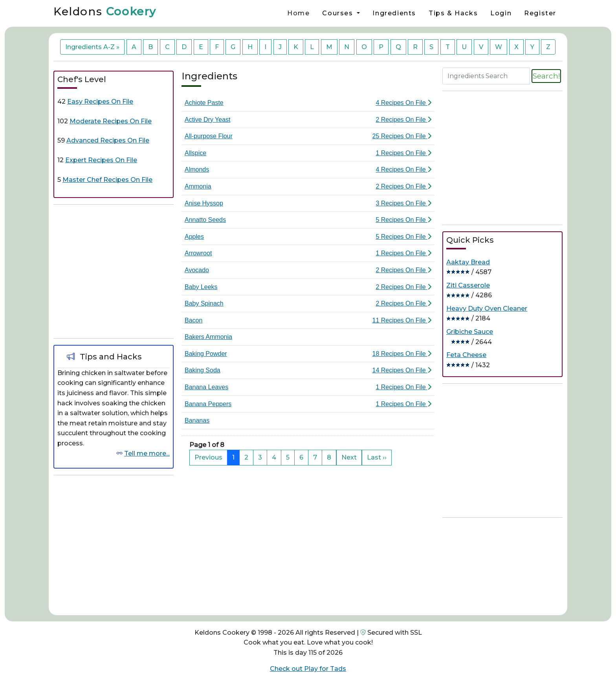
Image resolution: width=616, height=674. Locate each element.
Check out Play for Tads (308, 669)
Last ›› (377, 457)
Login (501, 13)
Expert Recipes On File (101, 160)
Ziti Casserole (468, 285)
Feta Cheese (466, 355)
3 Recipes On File (403, 203)
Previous (208, 457)
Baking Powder (206, 354)
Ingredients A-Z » (92, 47)
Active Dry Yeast (208, 120)
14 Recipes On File (402, 370)
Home (298, 13)
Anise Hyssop (204, 203)
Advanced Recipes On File (108, 140)
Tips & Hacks (453, 13)
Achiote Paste (204, 103)
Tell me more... (147, 453)
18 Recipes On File (402, 354)
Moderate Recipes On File (111, 121)
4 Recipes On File (403, 103)
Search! (546, 76)
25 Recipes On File (402, 136)
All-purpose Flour (209, 136)
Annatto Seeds (205, 220)
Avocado (197, 270)
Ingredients (394, 13)
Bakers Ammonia (208, 337)
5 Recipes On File (403, 220)
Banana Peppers (208, 404)
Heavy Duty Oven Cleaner (487, 309)
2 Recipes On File (403, 120)
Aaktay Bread (468, 262)
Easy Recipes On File (100, 102)
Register (540, 13)
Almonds (197, 169)
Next (349, 457)
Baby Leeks (201, 287)
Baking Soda (203, 370)
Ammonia (198, 186)
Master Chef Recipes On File (107, 180)
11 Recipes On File (402, 320)
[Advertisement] (114, 270)
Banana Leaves (206, 387)
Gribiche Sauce (470, 332)
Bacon (193, 320)
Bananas (197, 420)
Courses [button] (339, 13)
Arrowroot (198, 253)
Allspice (195, 153)
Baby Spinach (204, 303)
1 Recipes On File (403, 153)
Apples (194, 237)
